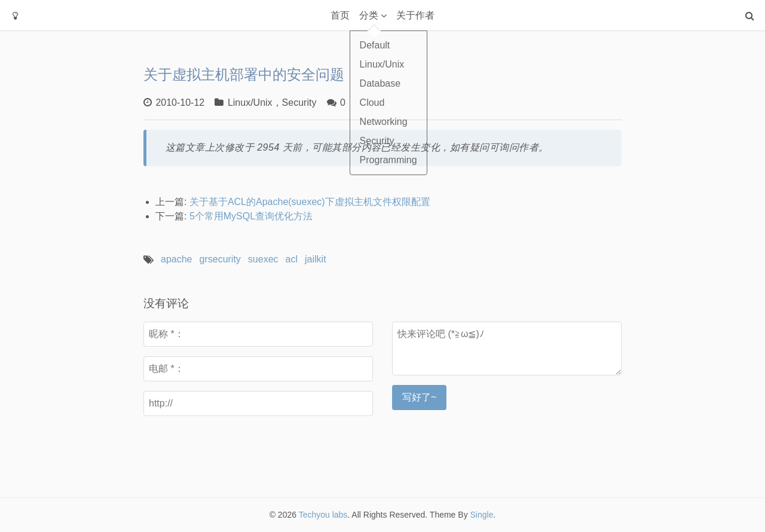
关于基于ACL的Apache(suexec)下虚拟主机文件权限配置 (310, 202)
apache (177, 259)
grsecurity (220, 259)
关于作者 (415, 15)
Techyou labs (323, 515)
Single (482, 515)
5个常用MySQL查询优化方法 (251, 216)
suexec (263, 259)
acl (292, 259)
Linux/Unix (250, 103)
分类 (369, 15)
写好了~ (419, 397)
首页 (340, 15)
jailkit (316, 259)
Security (299, 103)
